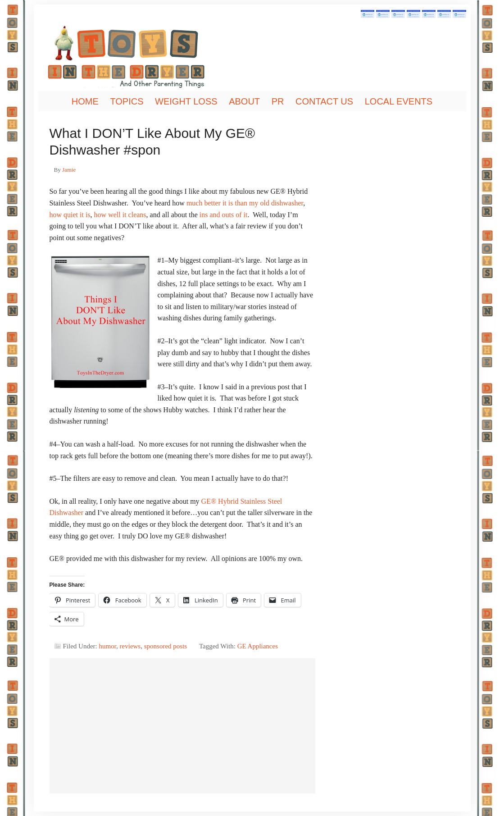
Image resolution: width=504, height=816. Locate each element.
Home (85, 101)
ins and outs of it (224, 215)
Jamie (69, 170)
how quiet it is (70, 215)
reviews (130, 646)
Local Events (399, 101)
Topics (127, 101)
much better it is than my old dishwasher (245, 203)
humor (108, 646)
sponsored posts (166, 646)
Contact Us (324, 101)
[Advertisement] (182, 726)
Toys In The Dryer (142, 56)
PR (278, 101)
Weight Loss (186, 101)
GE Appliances (258, 646)
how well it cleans (120, 215)
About (244, 101)
